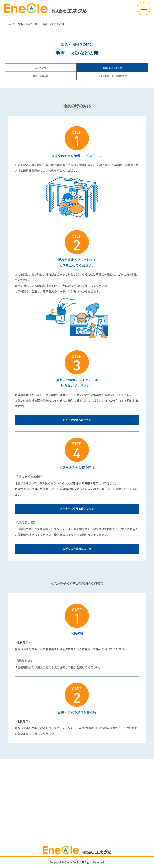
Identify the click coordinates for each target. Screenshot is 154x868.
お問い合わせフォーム (77, 803)
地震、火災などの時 (112, 68)
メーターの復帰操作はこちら (77, 509)
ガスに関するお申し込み (77, 816)
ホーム (11, 24)
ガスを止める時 (41, 76)
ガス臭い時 (41, 68)
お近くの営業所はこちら (77, 420)
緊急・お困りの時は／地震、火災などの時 (41, 24)
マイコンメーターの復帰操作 (112, 76)
